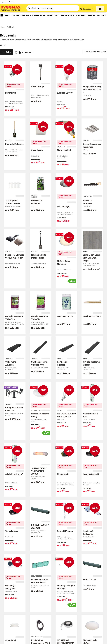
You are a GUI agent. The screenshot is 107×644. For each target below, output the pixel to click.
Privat (11, 2)
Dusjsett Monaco (65, 525)
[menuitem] (2, 15)
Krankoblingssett (91, 468)
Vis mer (3, 39)
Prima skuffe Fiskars (15, 138)
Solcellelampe (38, 81)
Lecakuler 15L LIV (65, 310)
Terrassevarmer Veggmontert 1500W (39, 465)
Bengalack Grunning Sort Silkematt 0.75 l (92, 84)
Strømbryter (37, 144)
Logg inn (3, 2)
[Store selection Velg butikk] (87, 9)
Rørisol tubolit (89, 574)
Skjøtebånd (11, 634)
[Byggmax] (11, 8)
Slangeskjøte (63, 468)
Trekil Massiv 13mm (92, 310)
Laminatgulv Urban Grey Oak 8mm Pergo (92, 252)
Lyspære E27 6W (65, 87)
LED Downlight (64, 201)
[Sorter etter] (94, 46)
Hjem (2, 21)
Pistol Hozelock (64, 144)
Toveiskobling (12, 525)
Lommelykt (11, 87)
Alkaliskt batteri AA (14, 468)
